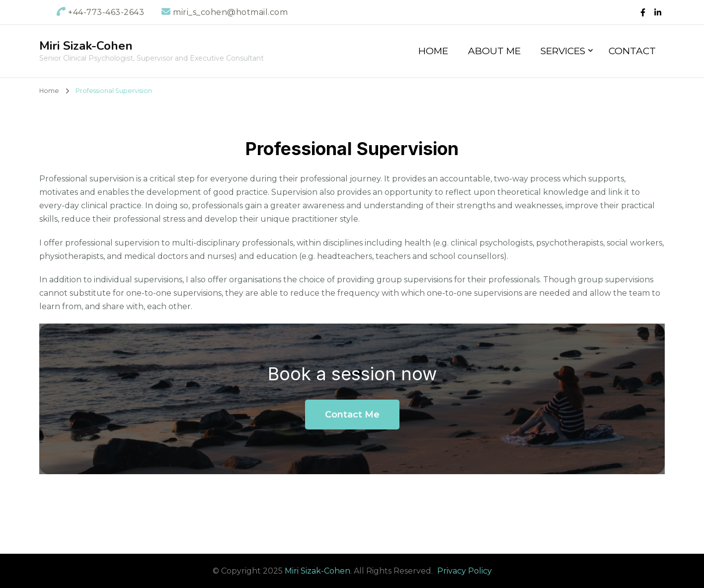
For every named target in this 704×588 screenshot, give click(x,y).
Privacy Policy (465, 571)
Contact (632, 51)
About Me (494, 51)
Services (563, 51)
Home (433, 51)
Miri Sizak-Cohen (86, 46)
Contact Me (352, 415)
